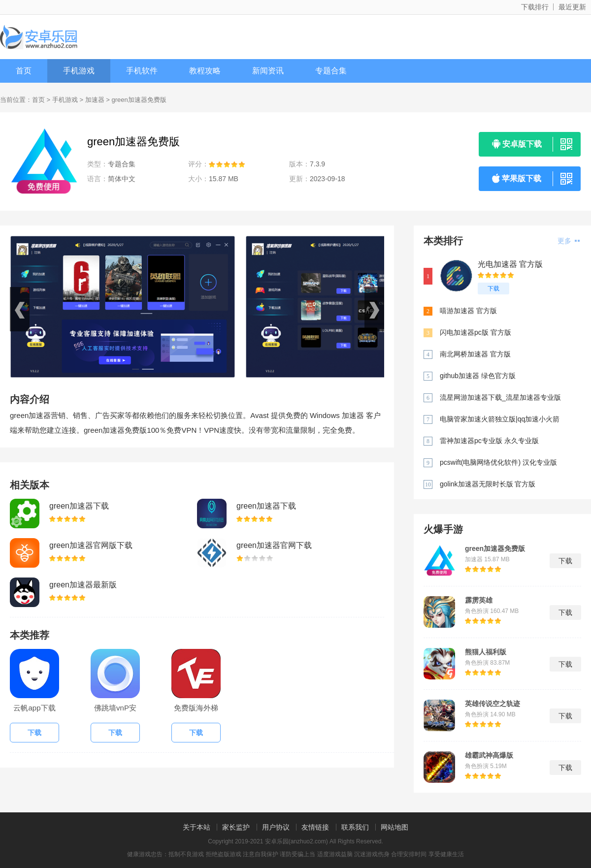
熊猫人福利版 (486, 652)
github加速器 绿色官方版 (478, 376)
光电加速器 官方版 (510, 264)
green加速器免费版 (495, 548)
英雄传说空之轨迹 (492, 704)
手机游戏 (79, 71)
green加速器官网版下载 (91, 545)
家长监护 (236, 827)
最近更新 (572, 7)
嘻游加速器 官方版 (468, 311)
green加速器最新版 (83, 585)
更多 (569, 241)
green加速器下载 (79, 506)
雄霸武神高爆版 (489, 755)
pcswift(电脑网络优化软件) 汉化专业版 (498, 462)
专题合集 (331, 71)
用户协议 (276, 827)
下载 (493, 289)
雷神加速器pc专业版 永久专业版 (489, 441)
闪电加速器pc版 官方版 (476, 332)
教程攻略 (205, 71)
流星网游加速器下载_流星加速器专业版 (500, 397)
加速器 (95, 100)
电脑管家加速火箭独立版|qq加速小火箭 (500, 419)
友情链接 (315, 827)
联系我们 (355, 827)
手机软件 (142, 71)
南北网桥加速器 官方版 (475, 354)
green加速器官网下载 (274, 545)
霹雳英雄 (479, 600)
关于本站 (197, 827)
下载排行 (535, 7)
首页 (24, 71)
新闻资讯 (268, 71)
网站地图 (394, 827)
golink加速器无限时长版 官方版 (488, 484)
